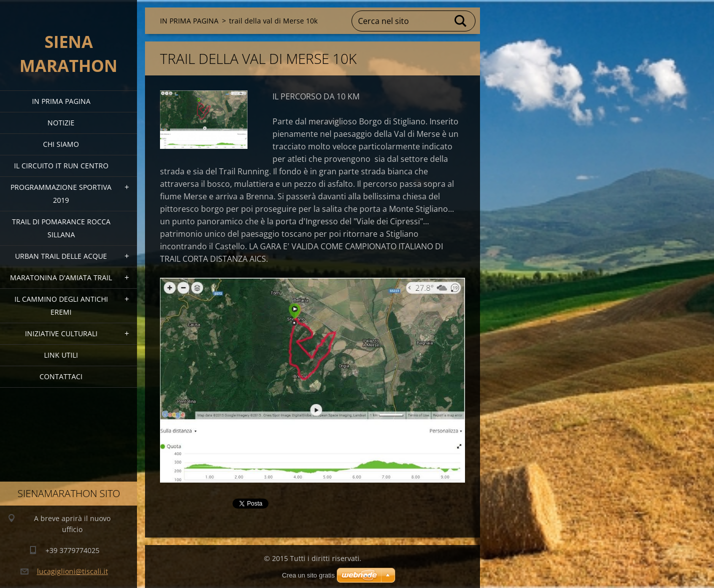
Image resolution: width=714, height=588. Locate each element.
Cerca (461, 21)
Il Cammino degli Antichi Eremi (61, 305)
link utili (61, 355)
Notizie (61, 123)
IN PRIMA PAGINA (61, 101)
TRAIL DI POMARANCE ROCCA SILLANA (61, 228)
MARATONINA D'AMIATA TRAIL (61, 278)
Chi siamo (61, 144)
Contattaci (61, 376)
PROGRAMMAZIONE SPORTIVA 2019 (61, 194)
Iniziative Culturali (61, 333)
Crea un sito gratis (308, 575)
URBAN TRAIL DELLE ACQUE (61, 256)
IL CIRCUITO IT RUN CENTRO (61, 166)
